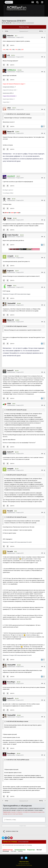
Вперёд (41, 31)
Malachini (10, 36)
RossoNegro (11, 682)
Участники (13, 851)
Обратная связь (24, 862)
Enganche (10, 271)
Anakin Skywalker (13, 235)
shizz (9, 108)
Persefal (10, 511)
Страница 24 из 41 (24, 31)
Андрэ (9, 286)
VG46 (9, 404)
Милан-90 (9, 23)
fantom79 (10, 371)
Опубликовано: (15, 37)
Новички (20, 851)
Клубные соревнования (27, 23)
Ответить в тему (24, 27)
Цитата (12, 45)
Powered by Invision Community (24, 865)
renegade (10, 256)
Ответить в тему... (10, 820)
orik (8, 55)
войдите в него (21, 810)
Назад (7, 31)
